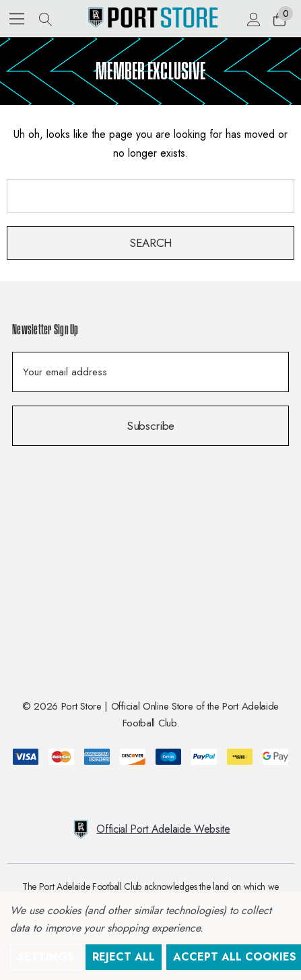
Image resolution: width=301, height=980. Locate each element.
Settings (46, 957)
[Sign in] (253, 19)
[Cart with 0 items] (278, 19)
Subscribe (150, 426)
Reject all (124, 957)
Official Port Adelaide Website (150, 829)
